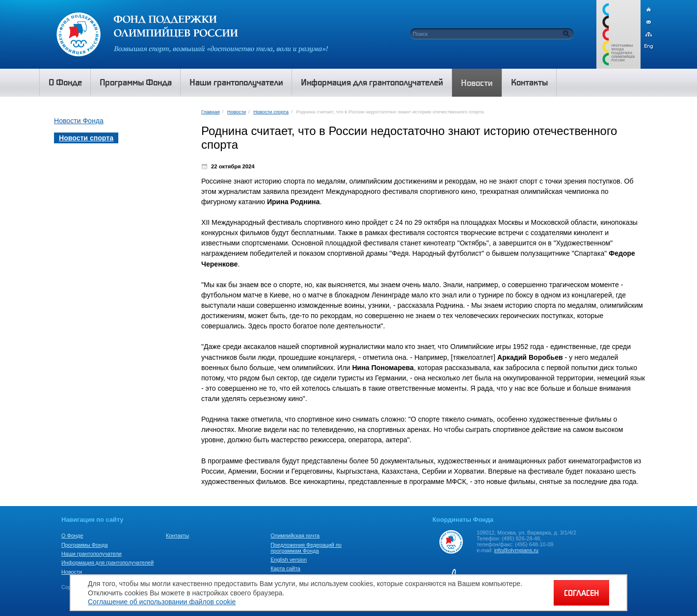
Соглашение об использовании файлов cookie (162, 602)
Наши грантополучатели (92, 554)
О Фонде (72, 536)
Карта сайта (285, 568)
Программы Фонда (84, 545)
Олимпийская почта (295, 536)
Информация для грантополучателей (107, 562)
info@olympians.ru (516, 550)
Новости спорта (271, 112)
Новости (237, 112)
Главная (210, 112)
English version (289, 560)
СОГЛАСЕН (581, 593)
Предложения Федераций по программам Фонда (306, 548)
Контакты (177, 536)
